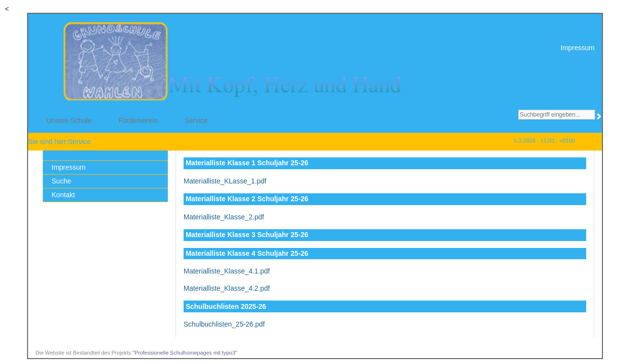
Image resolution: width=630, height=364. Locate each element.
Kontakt (63, 195)
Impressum (578, 48)
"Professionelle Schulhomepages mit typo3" (185, 353)
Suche (62, 181)
